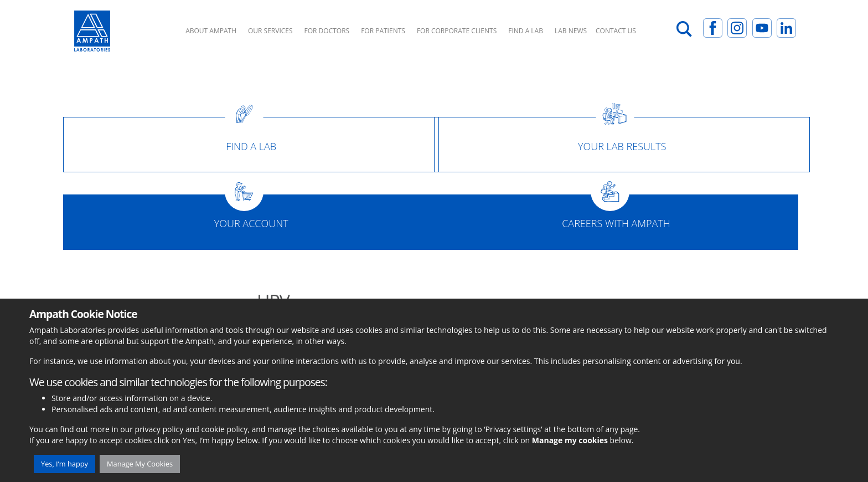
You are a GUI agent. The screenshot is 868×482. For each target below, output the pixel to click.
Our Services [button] (270, 31)
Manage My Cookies (140, 464)
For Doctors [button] (327, 31)
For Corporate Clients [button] (457, 31)
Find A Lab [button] (526, 31)
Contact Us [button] (616, 31)
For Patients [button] (383, 31)
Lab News (571, 31)
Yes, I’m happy (64, 464)
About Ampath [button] (211, 31)
